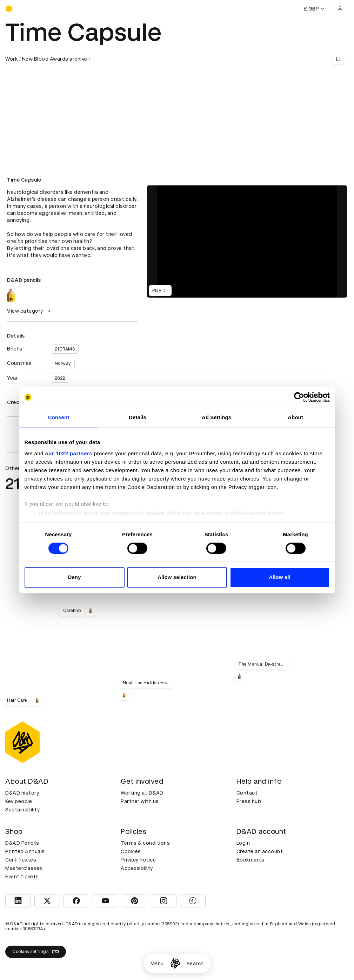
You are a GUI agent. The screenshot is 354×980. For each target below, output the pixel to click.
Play (160, 291)
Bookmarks (251, 860)
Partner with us (140, 801)
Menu (157, 964)
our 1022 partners (69, 453)
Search (195, 964)
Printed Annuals (25, 851)
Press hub (249, 801)
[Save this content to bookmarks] (338, 59)
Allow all (280, 577)
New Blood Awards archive (55, 59)
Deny (74, 577)
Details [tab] (138, 417)
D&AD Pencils (22, 843)
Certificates (21, 860)
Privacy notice (138, 860)
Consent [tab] (59, 417)
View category (29, 311)
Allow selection (177, 577)
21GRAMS (65, 349)
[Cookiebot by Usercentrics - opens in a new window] (299, 397)
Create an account (260, 851)
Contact (247, 793)
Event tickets (22, 877)
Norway (63, 363)
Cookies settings (36, 952)
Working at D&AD (142, 793)
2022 (60, 378)
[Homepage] (175, 963)
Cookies (131, 851)
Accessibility (137, 868)
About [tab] (295, 417)
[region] (247, 242)
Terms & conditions (145, 843)
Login (243, 843)
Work (11, 59)
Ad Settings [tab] (216, 417)
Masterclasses (24, 868)
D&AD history (22, 793)
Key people (19, 801)
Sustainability (22, 810)
